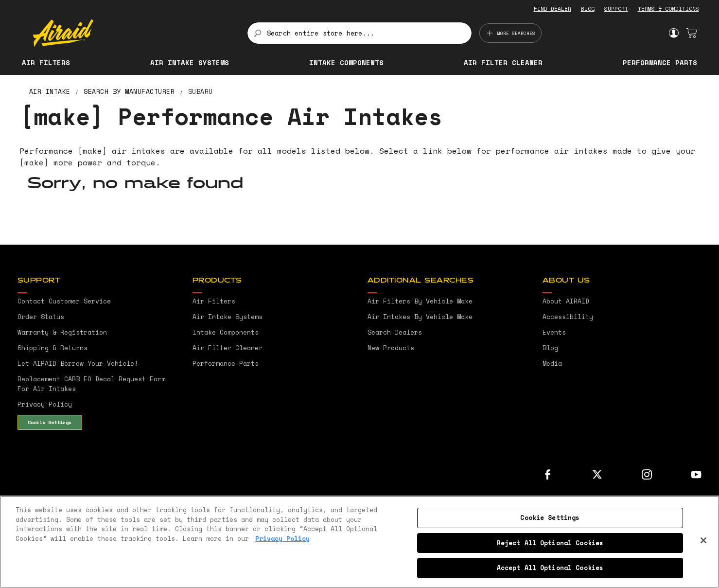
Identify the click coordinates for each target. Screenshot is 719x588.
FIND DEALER (552, 9)
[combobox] (359, 33)
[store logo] (134, 33)
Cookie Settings (50, 422)
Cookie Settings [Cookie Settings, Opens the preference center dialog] (550, 517)
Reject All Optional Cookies (550, 543)
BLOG (588, 9)
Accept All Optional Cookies (550, 568)
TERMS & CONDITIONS (668, 9)
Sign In (674, 33)
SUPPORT (616, 9)
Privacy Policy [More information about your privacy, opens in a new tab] (282, 538)
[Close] (703, 540)
